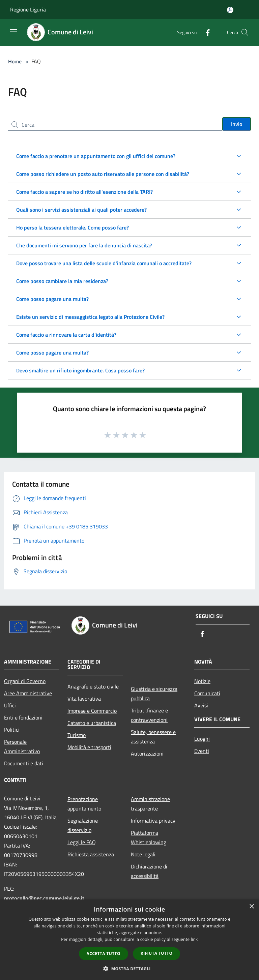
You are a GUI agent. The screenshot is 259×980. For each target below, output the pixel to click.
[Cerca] (245, 32)
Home (15, 61)
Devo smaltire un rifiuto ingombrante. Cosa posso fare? (80, 370)
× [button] (251, 907)
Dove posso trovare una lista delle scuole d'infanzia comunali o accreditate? (104, 263)
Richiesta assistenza (91, 854)
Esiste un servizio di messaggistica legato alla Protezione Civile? (90, 317)
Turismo (77, 735)
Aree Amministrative (28, 693)
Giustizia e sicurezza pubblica (154, 694)
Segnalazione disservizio (83, 825)
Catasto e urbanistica (92, 723)
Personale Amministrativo (22, 746)
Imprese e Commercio (92, 711)
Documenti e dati (24, 763)
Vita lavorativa (84, 699)
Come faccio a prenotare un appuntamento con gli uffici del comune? (96, 156)
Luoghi (202, 739)
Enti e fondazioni (23, 717)
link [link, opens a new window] (194, 939)
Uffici (10, 705)
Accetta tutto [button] (104, 954)
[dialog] (129, 940)
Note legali (143, 854)
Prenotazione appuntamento (84, 804)
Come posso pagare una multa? (52, 299)
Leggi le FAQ (82, 842)
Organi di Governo (25, 681)
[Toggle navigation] (13, 32)
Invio (237, 124)
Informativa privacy (153, 821)
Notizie (202, 681)
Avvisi (201, 705)
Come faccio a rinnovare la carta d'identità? (66, 335)
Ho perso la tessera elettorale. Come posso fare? (73, 227)
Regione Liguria (28, 9)
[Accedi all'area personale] (230, 10)
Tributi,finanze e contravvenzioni (149, 715)
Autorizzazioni (147, 754)
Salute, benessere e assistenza (153, 737)
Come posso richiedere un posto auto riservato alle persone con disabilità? (103, 174)
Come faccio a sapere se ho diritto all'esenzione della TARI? (84, 192)
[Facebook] (205, 32)
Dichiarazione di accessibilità (149, 871)
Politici (12, 730)
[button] (129, 969)
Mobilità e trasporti (89, 747)
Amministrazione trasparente (150, 804)
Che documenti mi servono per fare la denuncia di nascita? (84, 245)
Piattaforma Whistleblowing (149, 837)
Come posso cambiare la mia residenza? (62, 281)
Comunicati (207, 693)
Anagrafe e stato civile (93, 686)
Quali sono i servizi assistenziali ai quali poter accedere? (81, 210)
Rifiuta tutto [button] (157, 953)
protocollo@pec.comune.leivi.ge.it (44, 898)
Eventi (202, 751)
